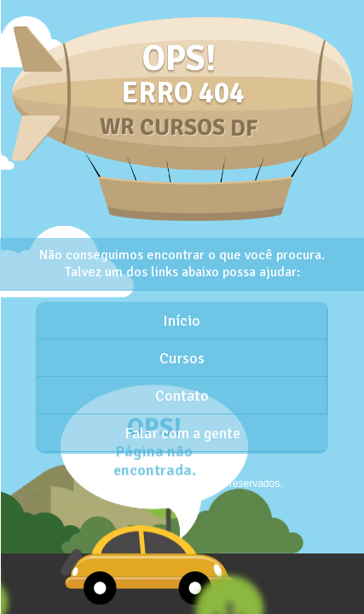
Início (182, 321)
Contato (182, 396)
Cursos (182, 358)
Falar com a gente (182, 433)
